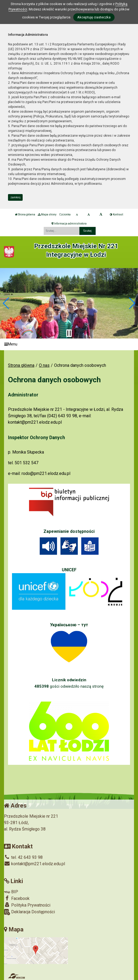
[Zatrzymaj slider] (69, 333)
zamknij (15, 197)
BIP (11, 892)
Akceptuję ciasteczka (94, 17)
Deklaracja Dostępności (29, 912)
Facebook (17, 898)
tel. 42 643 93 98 (23, 857)
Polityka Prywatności (27, 905)
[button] (6, 303)
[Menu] (69, 345)
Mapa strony (47, 215)
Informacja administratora (69, 224)
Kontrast (116, 215)
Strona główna (25, 215)
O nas (44, 365)
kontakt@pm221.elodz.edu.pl (34, 864)
